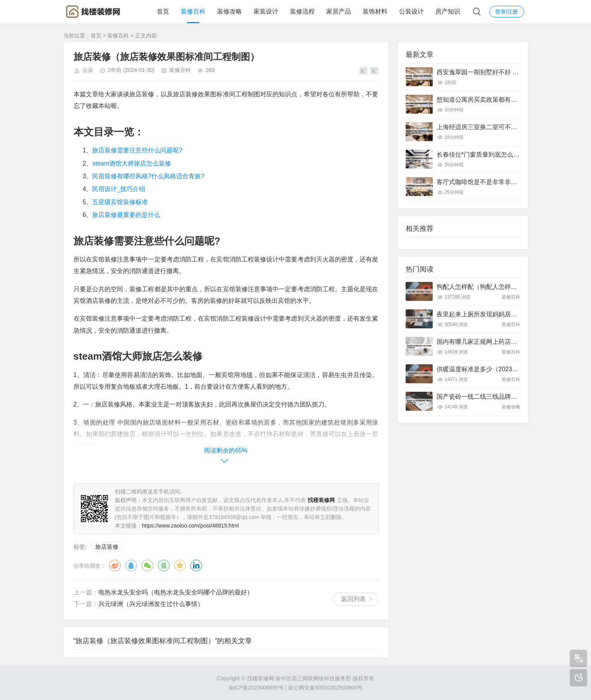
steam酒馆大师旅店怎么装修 (132, 163)
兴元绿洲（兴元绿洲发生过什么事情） (151, 604)
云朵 (88, 70)
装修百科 (193, 11)
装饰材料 (375, 11)
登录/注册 (507, 12)
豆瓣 (164, 565)
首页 (163, 11)
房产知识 (448, 11)
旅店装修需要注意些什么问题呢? (137, 150)
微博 (115, 565)
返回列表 (353, 599)
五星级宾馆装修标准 (120, 202)
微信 (147, 565)
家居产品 (339, 11)
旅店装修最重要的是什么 (126, 215)
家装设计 (266, 11)
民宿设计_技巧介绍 (119, 189)
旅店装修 (107, 547)
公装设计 (411, 11)
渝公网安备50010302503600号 (325, 688)
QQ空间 (180, 565)
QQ (131, 565)
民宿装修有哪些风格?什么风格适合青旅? (148, 176)
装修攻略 (230, 11)
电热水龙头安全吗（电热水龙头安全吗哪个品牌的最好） (176, 592)
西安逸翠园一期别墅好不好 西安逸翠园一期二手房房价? (513, 72)
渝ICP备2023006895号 (256, 688)
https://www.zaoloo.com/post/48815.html (191, 526)
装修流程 (302, 11)
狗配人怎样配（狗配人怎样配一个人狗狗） (495, 287)
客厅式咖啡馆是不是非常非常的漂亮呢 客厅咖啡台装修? (513, 182)
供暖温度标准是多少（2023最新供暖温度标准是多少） (512, 369)
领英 (196, 565)
